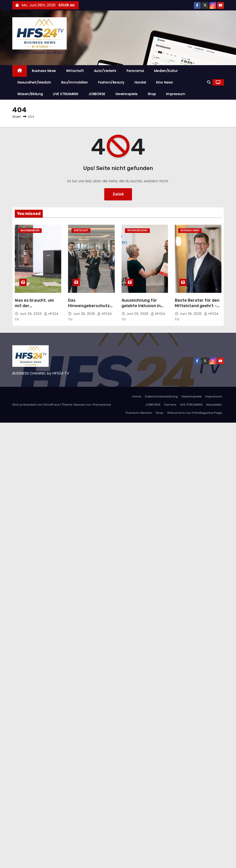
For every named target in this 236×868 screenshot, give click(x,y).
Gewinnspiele (127, 94)
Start (17, 117)
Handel (140, 82)
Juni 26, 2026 (31, 314)
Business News (44, 71)
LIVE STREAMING (66, 94)
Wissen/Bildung (30, 94)
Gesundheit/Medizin (34, 82)
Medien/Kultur (166, 71)
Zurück (118, 194)
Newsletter (214, 405)
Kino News (165, 82)
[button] (209, 82)
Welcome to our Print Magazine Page (195, 413)
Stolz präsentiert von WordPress (36, 405)
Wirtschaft (75, 71)
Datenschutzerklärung (161, 396)
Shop (152, 94)
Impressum (176, 94)
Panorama (135, 71)
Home (137, 396)
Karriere (170, 405)
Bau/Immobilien (75, 82)
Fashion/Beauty (111, 82)
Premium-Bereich (139, 413)
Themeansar (102, 405)
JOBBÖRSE (97, 94)
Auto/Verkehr (105, 71)
